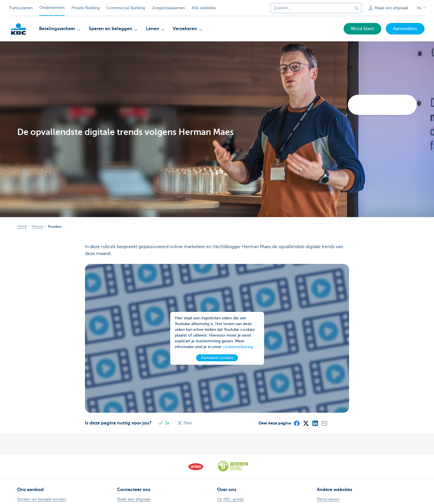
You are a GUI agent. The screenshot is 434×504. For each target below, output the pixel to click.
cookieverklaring (238, 354)
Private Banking (86, 8)
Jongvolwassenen (168, 8)
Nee (186, 423)
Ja (166, 423)
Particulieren (21, 8)
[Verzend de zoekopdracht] (357, 8)
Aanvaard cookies (217, 365)
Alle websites (204, 8)
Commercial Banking (126, 8)
